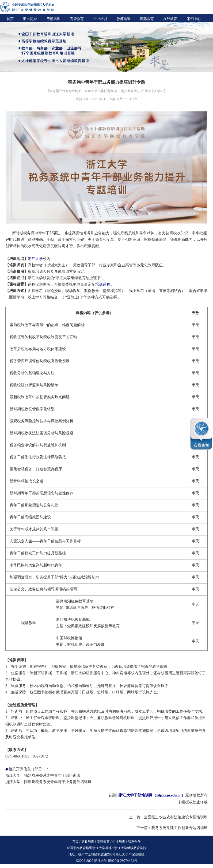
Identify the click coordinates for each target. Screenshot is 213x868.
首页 (10, 19)
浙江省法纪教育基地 (73, 620)
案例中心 (194, 19)
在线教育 (170, 19)
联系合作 (134, 842)
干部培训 (54, 19)
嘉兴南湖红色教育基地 (75, 601)
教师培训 (124, 19)
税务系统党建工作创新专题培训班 (180, 828)
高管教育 (77, 19)
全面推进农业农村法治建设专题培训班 (176, 817)
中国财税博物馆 (69, 638)
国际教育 (147, 19)
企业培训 (100, 19)
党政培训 (88, 842)
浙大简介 (30, 19)
